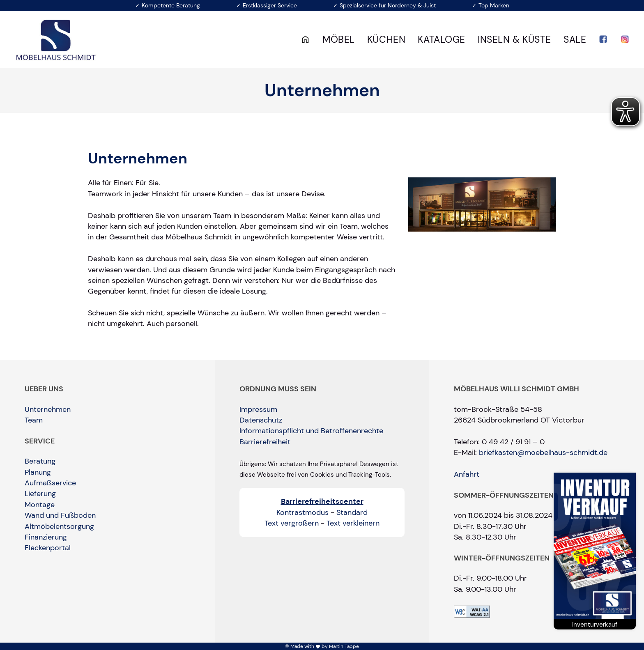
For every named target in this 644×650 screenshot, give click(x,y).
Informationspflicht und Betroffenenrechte (311, 431)
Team (34, 420)
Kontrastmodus (302, 512)
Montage (40, 505)
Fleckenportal (48, 548)
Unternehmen (48, 409)
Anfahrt (467, 474)
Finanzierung (46, 537)
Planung (38, 472)
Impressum (258, 409)
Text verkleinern (353, 523)
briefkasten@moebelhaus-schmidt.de (543, 452)
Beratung (40, 461)
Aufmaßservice (50, 483)
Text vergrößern (292, 523)
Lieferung (40, 494)
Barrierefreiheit (265, 442)
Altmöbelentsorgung (59, 526)
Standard (352, 512)
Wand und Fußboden (60, 515)
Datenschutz (261, 420)
